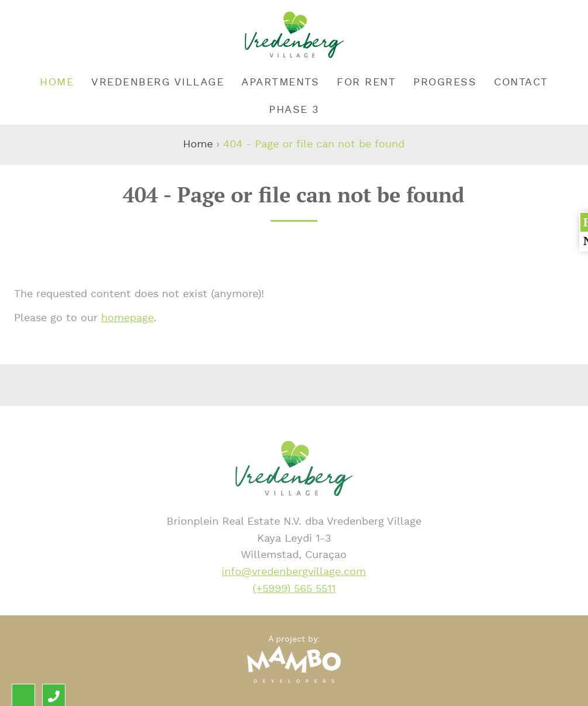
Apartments (280, 82)
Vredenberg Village (158, 82)
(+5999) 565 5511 (294, 589)
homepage (127, 318)
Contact (521, 82)
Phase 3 (294, 110)
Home (57, 82)
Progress (445, 82)
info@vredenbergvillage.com (294, 572)
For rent (366, 82)
